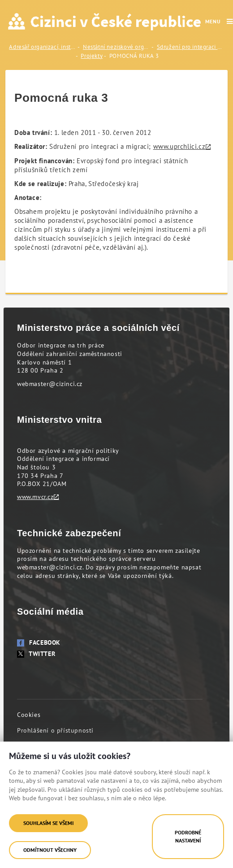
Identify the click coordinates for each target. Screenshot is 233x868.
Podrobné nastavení (188, 836)
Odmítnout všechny (50, 850)
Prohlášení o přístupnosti (55, 730)
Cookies (29, 715)
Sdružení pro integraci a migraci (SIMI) (190, 47)
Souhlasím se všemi (48, 823)
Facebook (39, 642)
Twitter (36, 654)
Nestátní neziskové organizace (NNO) (116, 47)
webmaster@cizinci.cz (50, 384)
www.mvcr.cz (35, 497)
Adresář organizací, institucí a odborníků (43, 47)
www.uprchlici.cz (179, 146)
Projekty (92, 56)
